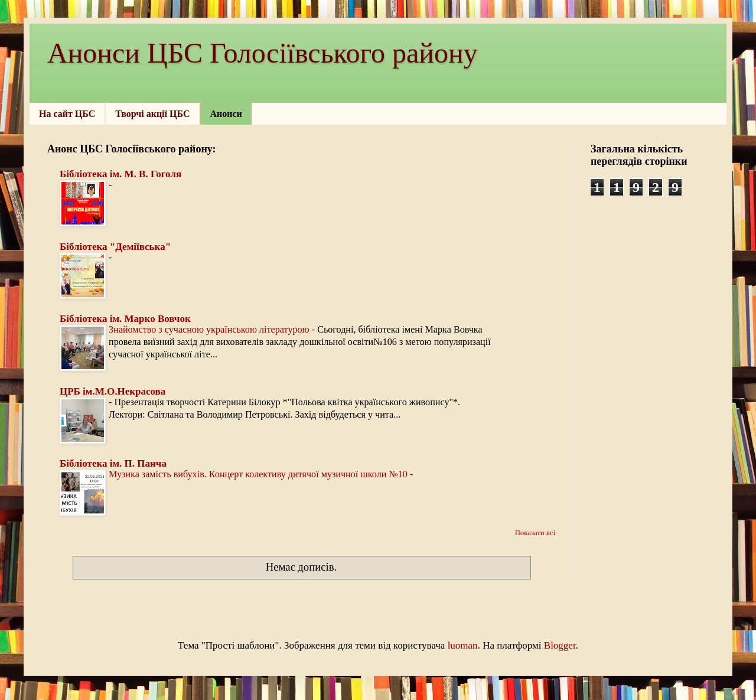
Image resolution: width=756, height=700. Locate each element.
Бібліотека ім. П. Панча (113, 463)
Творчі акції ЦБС (152, 114)
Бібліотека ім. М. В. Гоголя (120, 174)
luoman (463, 645)
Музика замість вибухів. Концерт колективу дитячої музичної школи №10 (259, 474)
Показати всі (535, 533)
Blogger (560, 645)
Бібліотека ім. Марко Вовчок (125, 319)
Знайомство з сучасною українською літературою (210, 329)
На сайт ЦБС (67, 114)
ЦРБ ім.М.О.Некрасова (113, 391)
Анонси (226, 114)
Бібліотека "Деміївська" (115, 247)
